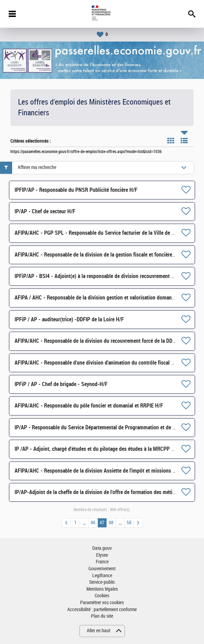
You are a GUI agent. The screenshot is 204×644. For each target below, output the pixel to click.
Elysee (102, 555)
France (102, 562)
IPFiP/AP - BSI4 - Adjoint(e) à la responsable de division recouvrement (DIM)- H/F (105, 276)
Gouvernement (102, 569)
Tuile (171, 141)
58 (129, 523)
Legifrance (102, 576)
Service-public (102, 582)
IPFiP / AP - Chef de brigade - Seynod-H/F (61, 384)
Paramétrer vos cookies (102, 603)
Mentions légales (102, 589)
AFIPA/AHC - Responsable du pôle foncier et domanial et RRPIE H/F (89, 406)
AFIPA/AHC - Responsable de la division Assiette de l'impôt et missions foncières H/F (108, 471)
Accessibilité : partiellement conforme (102, 610)
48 (111, 523)
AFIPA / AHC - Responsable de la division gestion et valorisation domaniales (98, 298)
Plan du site (102, 616)
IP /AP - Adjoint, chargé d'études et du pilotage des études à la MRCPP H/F (97, 449)
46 (93, 523)
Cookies (102, 596)
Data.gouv (102, 548)
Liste (184, 141)
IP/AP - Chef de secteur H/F (45, 211)
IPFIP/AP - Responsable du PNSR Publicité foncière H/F (76, 190)
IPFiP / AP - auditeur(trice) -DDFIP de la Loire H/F (69, 319)
